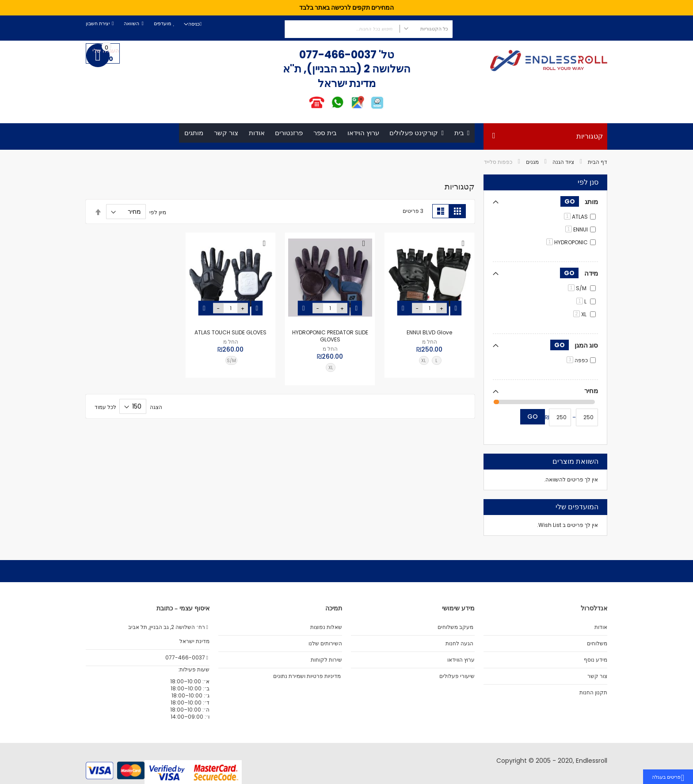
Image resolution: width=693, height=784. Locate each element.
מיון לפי (158, 212)
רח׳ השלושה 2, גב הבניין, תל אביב (169, 627)
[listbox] (432, 362)
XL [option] (424, 361)
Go (533, 417)
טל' (385, 55)
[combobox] (369, 29)
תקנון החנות (593, 693)
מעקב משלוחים (455, 627)
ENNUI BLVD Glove (429, 332)
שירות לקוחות (326, 660)
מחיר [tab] (591, 391)
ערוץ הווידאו (461, 660)
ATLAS (576, 217)
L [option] (436, 361)
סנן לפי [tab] (588, 183)
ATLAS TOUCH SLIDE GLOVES (230, 332)
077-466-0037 (338, 55)
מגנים (532, 162)
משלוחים (597, 644)
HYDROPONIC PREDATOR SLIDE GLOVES (330, 336)
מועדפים (162, 24)
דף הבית (598, 162)
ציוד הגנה (563, 162)
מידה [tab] (579, 273)
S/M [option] (231, 361)
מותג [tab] (579, 201)
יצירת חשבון (98, 24)
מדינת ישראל (194, 641)
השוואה (131, 24)
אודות (601, 627)
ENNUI (577, 229)
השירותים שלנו (325, 644)
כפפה (577, 360)
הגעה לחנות (459, 644)
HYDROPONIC (567, 243)
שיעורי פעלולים (457, 676)
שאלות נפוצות (326, 627)
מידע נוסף (596, 660)
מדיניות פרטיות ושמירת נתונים (307, 676)
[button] (463, 244)
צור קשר (597, 676)
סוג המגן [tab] (574, 345)
